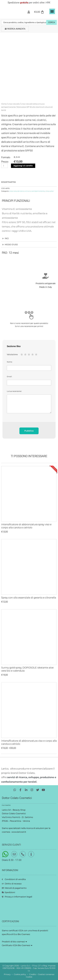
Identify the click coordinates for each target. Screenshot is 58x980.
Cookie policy (20, 974)
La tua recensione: (29, 402)
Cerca (52, 22)
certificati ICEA (16, 930)
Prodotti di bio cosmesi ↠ (14, 942)
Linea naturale (14, 104)
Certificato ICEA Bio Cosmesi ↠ (17, 945)
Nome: (29, 366)
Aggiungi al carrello (23, 166)
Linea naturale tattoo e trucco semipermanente (27, 191)
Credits (33, 974)
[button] (52, 11)
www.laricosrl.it (19, 832)
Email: (29, 380)
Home (4, 104)
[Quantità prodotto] (5, 166)
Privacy (7, 974)
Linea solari (49, 191)
